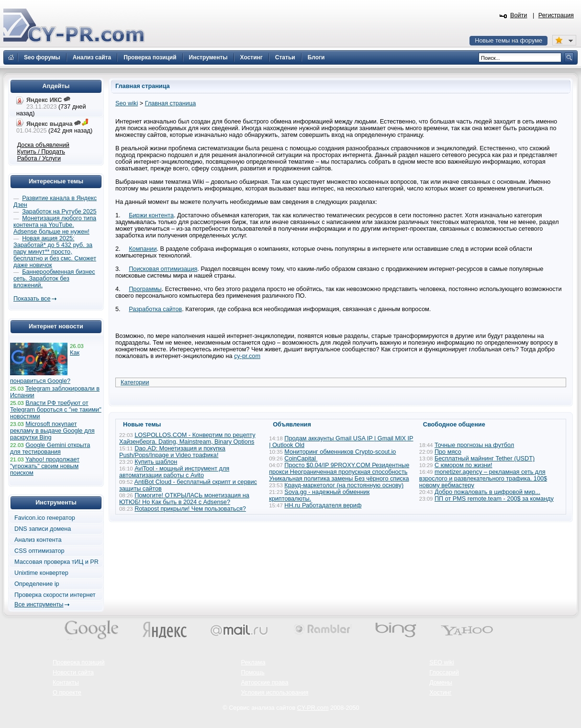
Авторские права (265, 683)
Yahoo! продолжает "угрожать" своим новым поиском (45, 466)
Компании (143, 249)
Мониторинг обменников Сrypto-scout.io (340, 452)
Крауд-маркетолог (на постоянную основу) (344, 485)
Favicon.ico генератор (45, 518)
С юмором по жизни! (464, 465)
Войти (519, 15)
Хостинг (440, 693)
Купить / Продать (41, 152)
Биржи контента (151, 215)
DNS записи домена (43, 529)
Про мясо (448, 452)
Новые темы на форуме (508, 41)
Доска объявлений (43, 145)
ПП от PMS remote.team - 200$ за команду (494, 499)
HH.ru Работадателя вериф (323, 505)
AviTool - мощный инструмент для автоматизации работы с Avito (174, 472)
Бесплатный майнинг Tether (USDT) (485, 459)
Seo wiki (127, 103)
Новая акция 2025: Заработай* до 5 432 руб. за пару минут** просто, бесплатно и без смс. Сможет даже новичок (55, 252)
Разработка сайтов (155, 309)
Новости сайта (73, 672)
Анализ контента (38, 540)
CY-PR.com (313, 708)
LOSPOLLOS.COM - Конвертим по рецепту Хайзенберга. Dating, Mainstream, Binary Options (187, 438)
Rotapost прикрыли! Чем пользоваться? (190, 509)
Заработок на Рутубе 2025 (59, 212)
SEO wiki (441, 662)
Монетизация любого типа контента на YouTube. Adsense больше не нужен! (55, 225)
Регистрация (556, 15)
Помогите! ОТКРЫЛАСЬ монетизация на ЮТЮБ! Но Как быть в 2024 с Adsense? (184, 499)
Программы (145, 289)
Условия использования (275, 693)
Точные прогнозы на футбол (474, 445)
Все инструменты (39, 605)
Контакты (66, 683)
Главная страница (171, 103)
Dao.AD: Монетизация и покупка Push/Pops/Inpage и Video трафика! (172, 452)
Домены (441, 683)
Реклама (253, 662)
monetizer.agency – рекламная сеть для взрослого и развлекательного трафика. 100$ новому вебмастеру (483, 479)
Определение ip (37, 584)
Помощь (253, 672)
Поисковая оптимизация (163, 269)
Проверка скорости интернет (55, 595)
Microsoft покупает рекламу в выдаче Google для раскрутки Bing (52, 431)
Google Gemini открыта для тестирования (50, 448)
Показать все (32, 299)
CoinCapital (301, 459)
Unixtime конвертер (41, 573)
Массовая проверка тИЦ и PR (56, 562)
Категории (135, 382)
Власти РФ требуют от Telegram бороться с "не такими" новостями (56, 410)
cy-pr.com (247, 356)
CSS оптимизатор (39, 551)
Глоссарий (444, 672)
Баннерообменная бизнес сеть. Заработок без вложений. (54, 279)
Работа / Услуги (39, 158)
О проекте (67, 693)
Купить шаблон (156, 462)
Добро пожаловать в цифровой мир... (487, 492)
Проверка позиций (78, 662)
